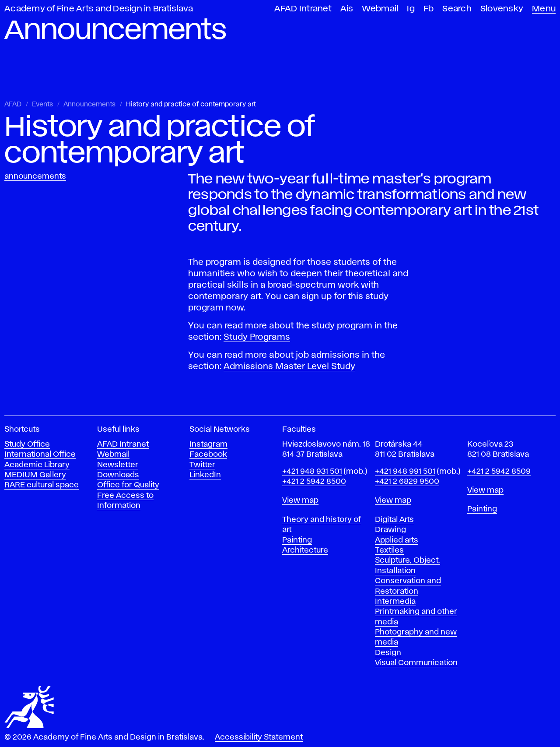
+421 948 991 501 (405, 472)
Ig (411, 9)
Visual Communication (416, 663)
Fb (429, 9)
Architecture (305, 550)
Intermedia (395, 602)
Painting (297, 540)
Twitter (202, 465)
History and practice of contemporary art (191, 105)
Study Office (27, 444)
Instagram (208, 444)
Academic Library (37, 465)
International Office (40, 455)
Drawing (390, 530)
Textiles (389, 550)
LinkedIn (205, 475)
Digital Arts (394, 520)
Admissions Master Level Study (289, 366)
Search (457, 9)
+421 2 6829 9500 (407, 482)
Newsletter (118, 465)
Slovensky (502, 9)
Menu (544, 9)
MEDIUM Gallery (35, 475)
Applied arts (397, 540)
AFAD (13, 105)
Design (388, 653)
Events (42, 105)
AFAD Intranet (303, 9)
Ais (347, 9)
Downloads (118, 475)
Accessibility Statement (259, 737)
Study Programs (257, 337)
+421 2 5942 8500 (314, 482)
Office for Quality (128, 485)
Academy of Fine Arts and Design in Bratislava (99, 9)
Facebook (208, 455)
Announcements (89, 105)
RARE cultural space (42, 485)
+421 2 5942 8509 (499, 472)
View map (300, 500)
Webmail (380, 9)
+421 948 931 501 (312, 472)
